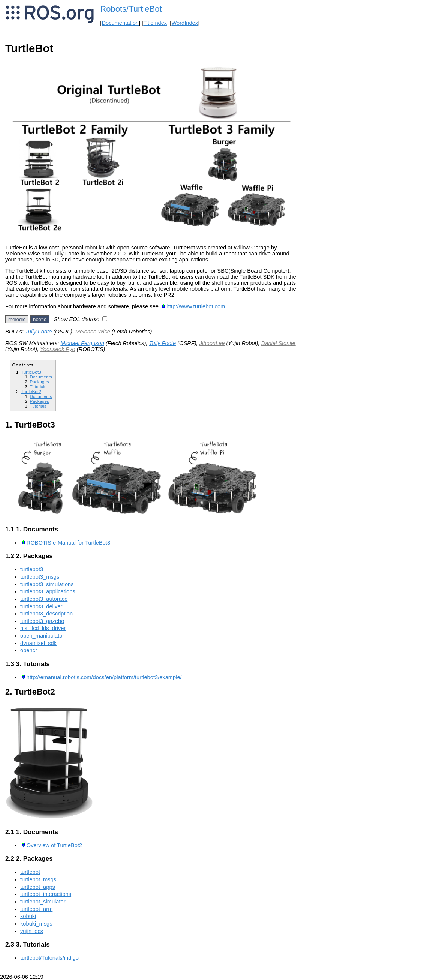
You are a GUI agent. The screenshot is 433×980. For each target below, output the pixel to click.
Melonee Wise (93, 332)
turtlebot (30, 872)
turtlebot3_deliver (41, 606)
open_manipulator (42, 636)
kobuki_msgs (36, 924)
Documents (41, 377)
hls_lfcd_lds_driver (43, 628)
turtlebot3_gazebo (42, 621)
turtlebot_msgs (38, 879)
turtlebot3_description (46, 614)
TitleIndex (155, 23)
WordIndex (185, 23)
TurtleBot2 (31, 391)
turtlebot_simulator (43, 902)
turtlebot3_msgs (40, 577)
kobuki (28, 916)
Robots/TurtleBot (131, 9)
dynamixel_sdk (38, 643)
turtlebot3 (32, 569)
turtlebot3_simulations (47, 584)
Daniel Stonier (279, 343)
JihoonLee (212, 343)
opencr (29, 650)
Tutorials (38, 386)
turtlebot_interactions (46, 894)
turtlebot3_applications (48, 591)
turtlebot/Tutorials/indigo (49, 958)
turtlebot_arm (36, 909)
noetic (40, 319)
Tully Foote (38, 332)
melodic (17, 319)
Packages (39, 382)
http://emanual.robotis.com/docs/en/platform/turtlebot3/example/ (104, 677)
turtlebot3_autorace (44, 599)
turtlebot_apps (38, 887)
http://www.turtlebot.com (196, 306)
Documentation (120, 23)
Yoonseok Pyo (58, 349)
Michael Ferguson (82, 343)
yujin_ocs (32, 931)
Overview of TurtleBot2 (54, 845)
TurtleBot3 (31, 372)
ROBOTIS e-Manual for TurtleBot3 (68, 543)
